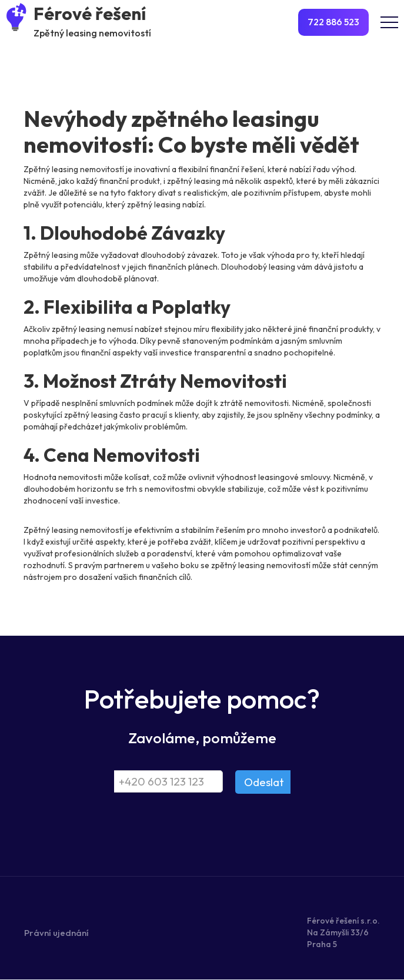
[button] (389, 22)
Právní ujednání (56, 933)
